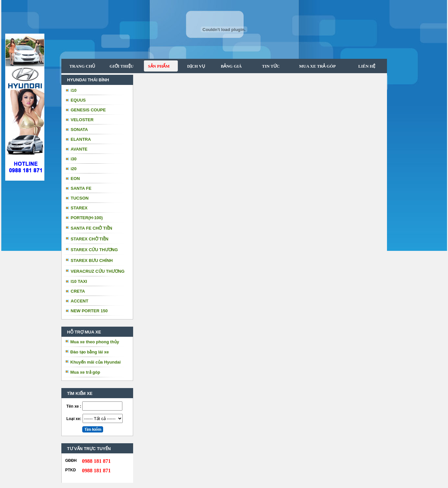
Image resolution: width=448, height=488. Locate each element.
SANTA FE (81, 188)
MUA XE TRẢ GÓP (315, 66)
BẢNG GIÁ (229, 66)
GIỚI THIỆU (122, 66)
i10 (74, 90)
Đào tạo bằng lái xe (90, 352)
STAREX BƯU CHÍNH (92, 260)
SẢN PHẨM (157, 66)
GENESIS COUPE (88, 110)
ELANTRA (81, 139)
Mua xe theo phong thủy (95, 342)
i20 (74, 169)
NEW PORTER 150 (89, 311)
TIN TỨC (267, 66)
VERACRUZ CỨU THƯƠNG (98, 271)
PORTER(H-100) (87, 218)
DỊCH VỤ (194, 66)
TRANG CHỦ (83, 66)
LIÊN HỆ (366, 66)
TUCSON (80, 198)
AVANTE (79, 149)
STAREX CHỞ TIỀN (90, 239)
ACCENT (80, 301)
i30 (74, 159)
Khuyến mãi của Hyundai (96, 362)
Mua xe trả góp (85, 372)
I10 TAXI (79, 281)
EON (75, 179)
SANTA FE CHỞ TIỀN (92, 228)
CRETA (78, 291)
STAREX (79, 208)
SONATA (79, 130)
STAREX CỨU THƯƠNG (94, 250)
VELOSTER (82, 120)
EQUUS (78, 100)
